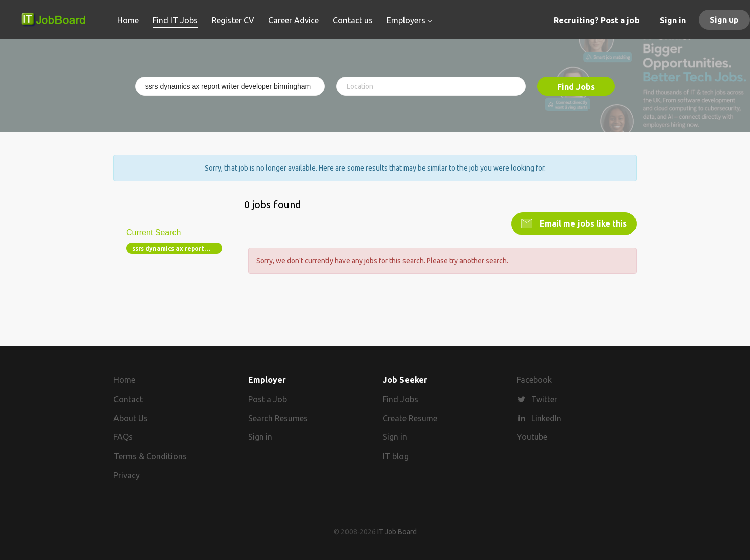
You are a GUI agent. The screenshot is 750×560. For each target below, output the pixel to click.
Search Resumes (278, 418)
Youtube (532, 437)
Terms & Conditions (150, 456)
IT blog (396, 456)
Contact (128, 399)
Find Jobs (576, 87)
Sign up (724, 20)
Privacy (127, 475)
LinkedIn (546, 418)
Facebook (534, 380)
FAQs (123, 437)
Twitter (544, 399)
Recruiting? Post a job (597, 20)
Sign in (673, 20)
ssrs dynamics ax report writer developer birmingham (177, 248)
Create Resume (410, 418)
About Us (131, 418)
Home (124, 380)
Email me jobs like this (582, 223)
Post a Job (268, 399)
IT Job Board (397, 532)
